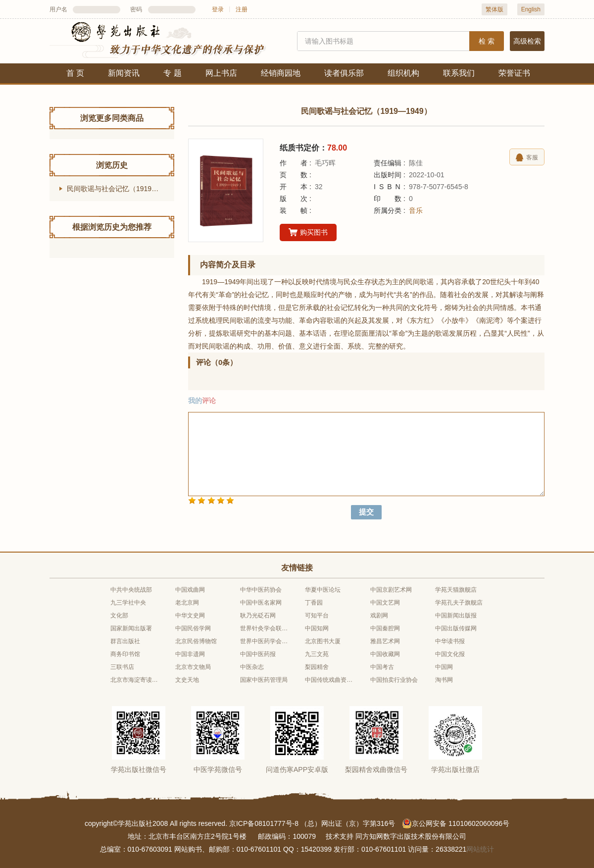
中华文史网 (190, 615)
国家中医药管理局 (264, 680)
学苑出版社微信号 (139, 769)
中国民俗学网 (193, 628)
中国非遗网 (190, 654)
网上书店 (221, 73)
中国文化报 (450, 654)
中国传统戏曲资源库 (329, 680)
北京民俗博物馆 (196, 641)
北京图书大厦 (323, 641)
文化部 (119, 615)
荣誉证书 (514, 73)
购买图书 (308, 233)
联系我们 (459, 73)
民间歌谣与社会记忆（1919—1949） (121, 189)
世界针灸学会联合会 (264, 628)
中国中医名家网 (261, 603)
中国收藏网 (385, 654)
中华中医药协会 (261, 590)
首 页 (75, 73)
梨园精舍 (317, 667)
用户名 (58, 9)
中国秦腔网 (385, 628)
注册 (242, 9)
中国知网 (317, 628)
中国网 (444, 667)
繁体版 (495, 9)
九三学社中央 (128, 603)
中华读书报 (450, 641)
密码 (136, 9)
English (531, 9)
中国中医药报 (258, 654)
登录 (218, 9)
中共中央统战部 (131, 590)
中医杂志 (252, 667)
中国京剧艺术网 (391, 590)
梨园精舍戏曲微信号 (376, 769)
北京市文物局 (193, 667)
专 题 (172, 73)
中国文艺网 (385, 603)
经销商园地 (281, 73)
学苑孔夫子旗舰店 (459, 603)
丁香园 (314, 603)
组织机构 (403, 73)
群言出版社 (125, 641)
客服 (527, 157)
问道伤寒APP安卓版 (297, 769)
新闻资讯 (124, 73)
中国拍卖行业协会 (394, 680)
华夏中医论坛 (323, 590)
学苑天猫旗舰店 (456, 590)
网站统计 (480, 849)
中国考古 (382, 667)
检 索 (487, 41)
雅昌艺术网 (385, 641)
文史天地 (187, 680)
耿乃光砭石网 (258, 615)
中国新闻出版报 (456, 615)
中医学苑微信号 (218, 769)
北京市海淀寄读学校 (135, 680)
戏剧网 (379, 615)
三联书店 (122, 667)
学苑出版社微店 (455, 769)
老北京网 (187, 603)
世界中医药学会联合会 (264, 641)
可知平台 (317, 615)
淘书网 (444, 680)
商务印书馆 (125, 654)
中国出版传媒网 (456, 628)
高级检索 (527, 41)
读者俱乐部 (344, 73)
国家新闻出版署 (131, 628)
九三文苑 (317, 654)
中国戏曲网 (190, 590)
